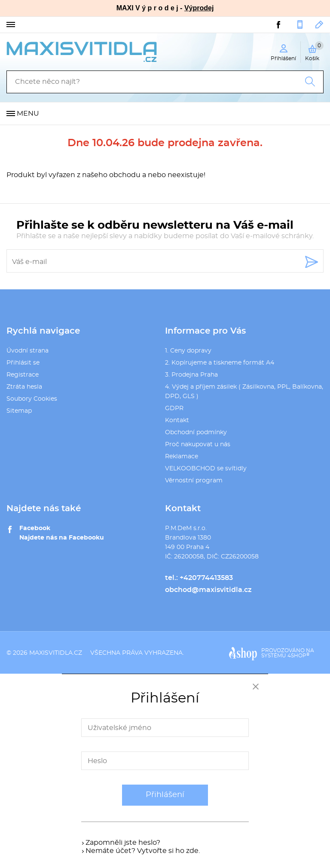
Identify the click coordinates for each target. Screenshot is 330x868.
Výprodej (199, 8)
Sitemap (19, 411)
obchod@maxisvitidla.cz (319, 25)
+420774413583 (300, 25)
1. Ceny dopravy (188, 351)
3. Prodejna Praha (191, 375)
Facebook (35, 528)
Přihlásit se (23, 363)
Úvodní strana (27, 351)
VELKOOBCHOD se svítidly (206, 469)
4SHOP (298, 656)
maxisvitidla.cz (56, 653)
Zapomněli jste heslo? (123, 843)
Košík (314, 51)
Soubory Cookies (32, 399)
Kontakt (177, 420)
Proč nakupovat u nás (198, 445)
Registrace (23, 375)
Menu (28, 113)
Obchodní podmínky (196, 432)
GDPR (174, 408)
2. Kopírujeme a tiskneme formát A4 (220, 363)
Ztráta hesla (24, 387)
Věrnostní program (194, 481)
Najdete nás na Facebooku (62, 538)
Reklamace (182, 457)
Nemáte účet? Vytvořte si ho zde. (143, 851)
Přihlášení (165, 795)
